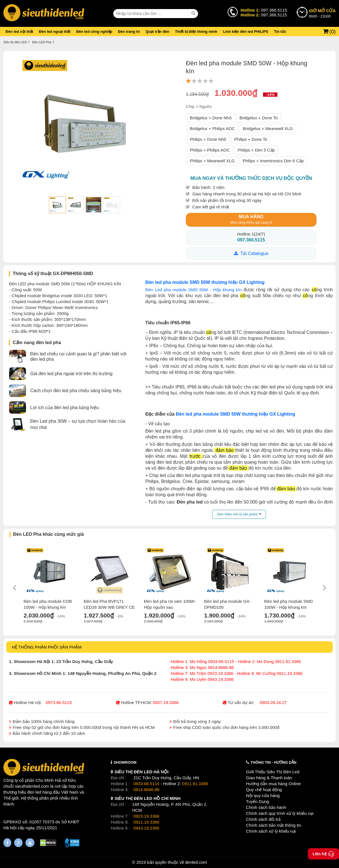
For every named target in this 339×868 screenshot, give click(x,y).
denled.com (196, 862)
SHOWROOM (125, 762)
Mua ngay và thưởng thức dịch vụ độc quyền (251, 178)
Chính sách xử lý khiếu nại (271, 831)
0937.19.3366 (166, 702)
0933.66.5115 (146, 784)
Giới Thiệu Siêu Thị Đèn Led (273, 772)
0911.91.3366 (195, 784)
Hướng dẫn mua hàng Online (273, 784)
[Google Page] (18, 843)
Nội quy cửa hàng (263, 795)
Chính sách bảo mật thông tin (274, 825)
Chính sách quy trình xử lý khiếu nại (280, 813)
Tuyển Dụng (257, 801)
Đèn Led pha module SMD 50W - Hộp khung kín (193, 290)
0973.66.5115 (59, 702)
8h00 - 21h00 (322, 13)
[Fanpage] (7, 843)
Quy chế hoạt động (264, 790)
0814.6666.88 (146, 790)
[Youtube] (30, 843)
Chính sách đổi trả (263, 819)
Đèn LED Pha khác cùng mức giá (49, 534)
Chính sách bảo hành (266, 807)
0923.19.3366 (146, 816)
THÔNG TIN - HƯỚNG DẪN (273, 762)
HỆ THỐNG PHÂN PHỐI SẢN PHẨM (47, 647)
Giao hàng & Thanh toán (269, 778)
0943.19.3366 (146, 828)
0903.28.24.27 (273, 702)
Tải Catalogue (255, 253)
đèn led (34, 792)
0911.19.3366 (146, 822)
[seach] (194, 13)
